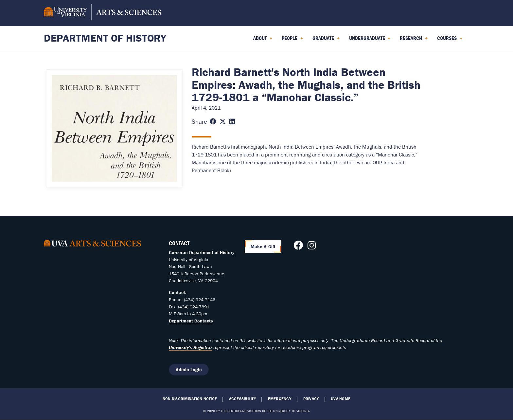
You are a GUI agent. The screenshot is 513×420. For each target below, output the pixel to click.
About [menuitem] (263, 40)
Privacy (311, 399)
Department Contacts (191, 321)
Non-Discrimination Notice (190, 399)
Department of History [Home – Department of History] (105, 38)
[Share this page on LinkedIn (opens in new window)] (232, 122)
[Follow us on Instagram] (312, 247)
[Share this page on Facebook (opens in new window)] (213, 122)
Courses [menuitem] (450, 40)
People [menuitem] (292, 40)
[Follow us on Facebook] (298, 247)
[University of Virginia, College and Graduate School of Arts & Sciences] (102, 13)
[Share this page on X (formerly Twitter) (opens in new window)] (223, 122)
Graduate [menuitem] (326, 40)
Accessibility (242, 399)
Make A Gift (263, 247)
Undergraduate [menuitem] (370, 40)
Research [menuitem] (414, 40)
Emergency (280, 399)
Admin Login (189, 370)
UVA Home (341, 399)
